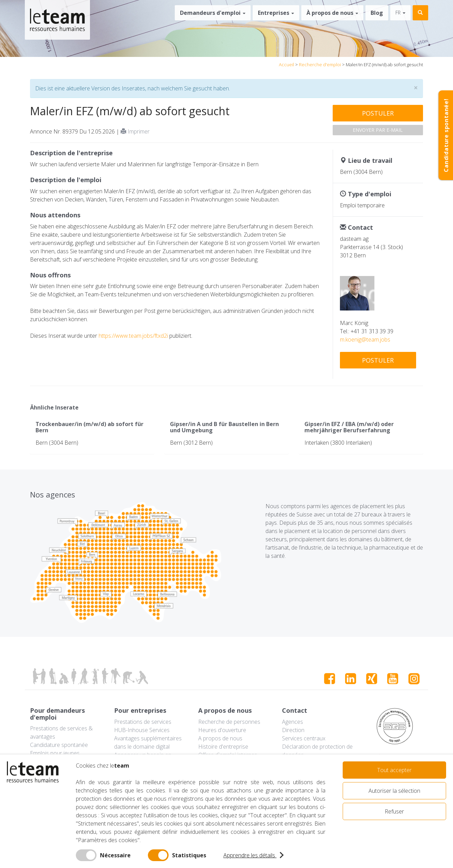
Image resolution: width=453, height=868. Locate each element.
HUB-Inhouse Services (142, 730)
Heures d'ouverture (222, 730)
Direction (293, 730)
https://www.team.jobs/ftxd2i (133, 336)
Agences (293, 722)
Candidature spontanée (59, 745)
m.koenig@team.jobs (365, 339)
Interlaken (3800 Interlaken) (338, 443)
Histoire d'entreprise (223, 747)
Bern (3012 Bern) (191, 443)
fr (400, 13)
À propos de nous (332, 13)
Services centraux (304, 738)
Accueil (286, 65)
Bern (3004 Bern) (57, 443)
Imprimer (135, 131)
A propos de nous (220, 738)
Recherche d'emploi (320, 65)
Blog (377, 13)
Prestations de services (143, 722)
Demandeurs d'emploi (213, 13)
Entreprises (276, 13)
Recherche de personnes (229, 722)
